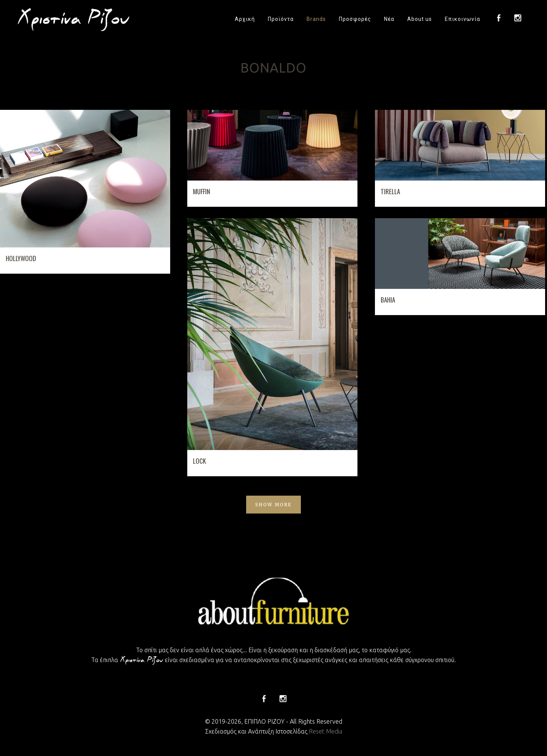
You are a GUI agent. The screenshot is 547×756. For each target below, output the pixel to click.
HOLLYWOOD (21, 258)
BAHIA (388, 300)
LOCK (199, 461)
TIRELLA (390, 191)
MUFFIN (202, 191)
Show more (273, 505)
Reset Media (326, 731)
